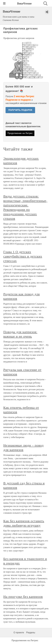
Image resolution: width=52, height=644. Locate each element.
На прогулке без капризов (23, 597)
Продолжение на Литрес (20, 133)
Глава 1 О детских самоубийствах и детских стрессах (23, 256)
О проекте (19, 633)
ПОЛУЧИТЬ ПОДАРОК (20, 110)
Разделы (31, 633)
